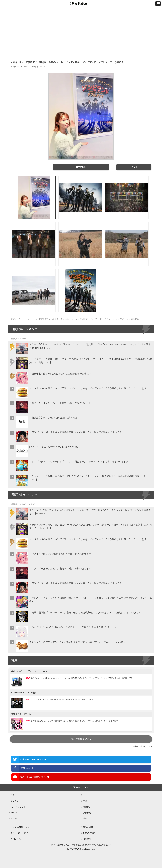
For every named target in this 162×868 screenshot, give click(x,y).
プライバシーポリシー (21, 833)
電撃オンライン (18, 319)
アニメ (86, 801)
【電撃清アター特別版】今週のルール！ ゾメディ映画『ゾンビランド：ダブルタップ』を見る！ (82, 319)
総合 (13, 795)
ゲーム (86, 795)
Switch (14, 813)
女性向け (87, 813)
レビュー (32, 319)
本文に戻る (81, 167)
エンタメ (15, 801)
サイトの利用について (21, 827)
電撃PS (87, 807)
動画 (85, 818)
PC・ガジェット (18, 807)
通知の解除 (88, 827)
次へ (133, 167)
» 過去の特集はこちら (142, 746)
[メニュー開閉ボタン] (158, 4)
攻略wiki (14, 818)
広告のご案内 (89, 833)
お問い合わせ (17, 839)
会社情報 (87, 839)
